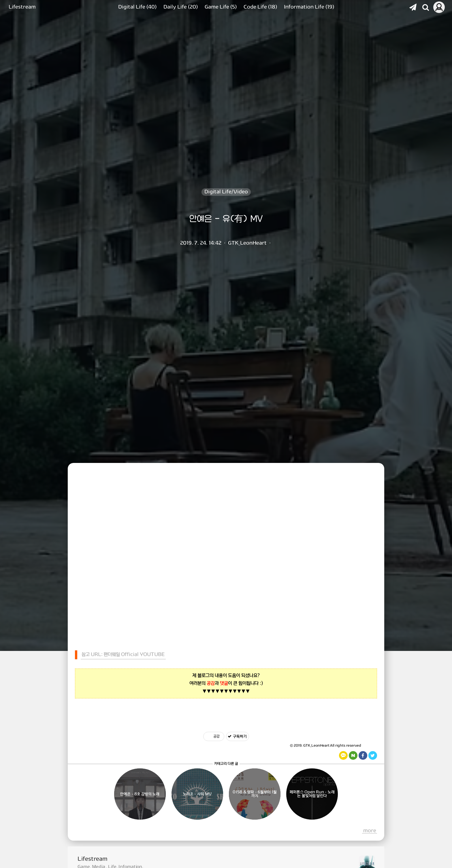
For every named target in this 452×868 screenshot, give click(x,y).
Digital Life (137, 7)
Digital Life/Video (226, 192)
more (370, 831)
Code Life (260, 7)
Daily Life (181, 7)
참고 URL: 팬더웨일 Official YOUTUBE (123, 655)
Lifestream (22, 7)
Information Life (309, 7)
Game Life (221, 7)
